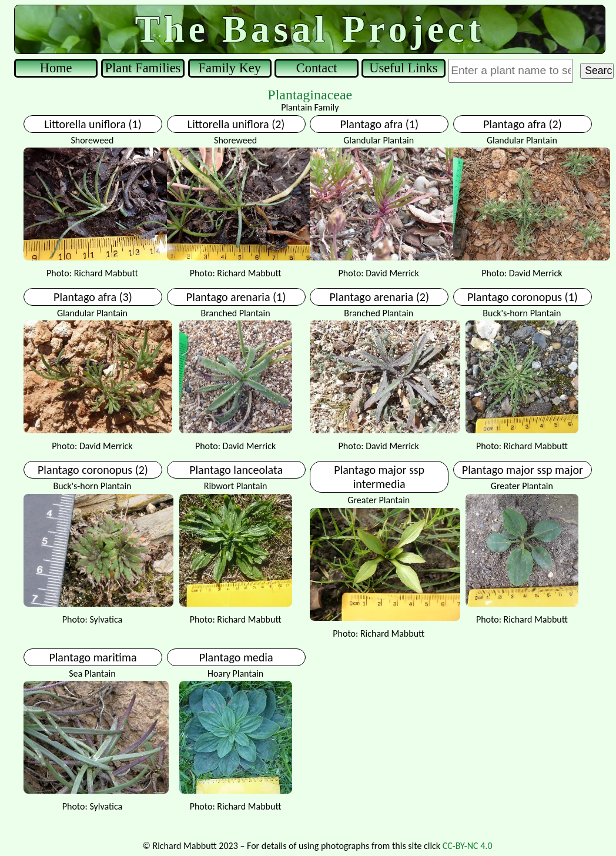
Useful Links (403, 68)
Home (56, 68)
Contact (317, 68)
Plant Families (143, 68)
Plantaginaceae (310, 95)
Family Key (230, 68)
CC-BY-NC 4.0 (468, 846)
